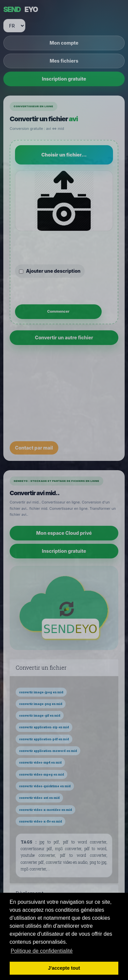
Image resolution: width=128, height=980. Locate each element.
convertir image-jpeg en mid (41, 692)
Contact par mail (34, 448)
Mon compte (64, 43)
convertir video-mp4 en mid (40, 762)
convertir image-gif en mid (40, 715)
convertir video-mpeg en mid (41, 774)
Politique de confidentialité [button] (42, 951)
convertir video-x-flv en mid (40, 821)
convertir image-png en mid (41, 704)
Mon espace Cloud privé (64, 533)
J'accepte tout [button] (64, 968)
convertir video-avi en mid (39, 798)
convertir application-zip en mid (44, 727)
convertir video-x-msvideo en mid (45, 810)
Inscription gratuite (64, 79)
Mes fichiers (64, 61)
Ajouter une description (50, 271)
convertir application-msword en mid (48, 751)
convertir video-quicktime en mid (45, 786)
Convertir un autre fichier (64, 337)
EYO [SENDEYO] (20, 9)
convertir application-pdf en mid (44, 739)
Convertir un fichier (41, 668)
